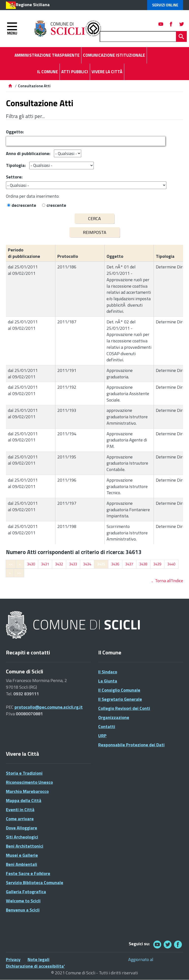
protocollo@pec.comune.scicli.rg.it (49, 707)
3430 (31, 564)
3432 (59, 564)
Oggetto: (15, 132)
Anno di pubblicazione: (28, 153)
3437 (129, 564)
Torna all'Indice (169, 581)
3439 (157, 564)
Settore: (14, 177)
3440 (171, 564)
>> (19, 573)
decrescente (24, 205)
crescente (56, 205)
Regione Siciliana (33, 5)
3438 (143, 564)
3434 (87, 564)
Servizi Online (165, 5)
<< (11, 564)
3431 (45, 564)
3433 (73, 564)
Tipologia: (16, 165)
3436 (115, 564)
